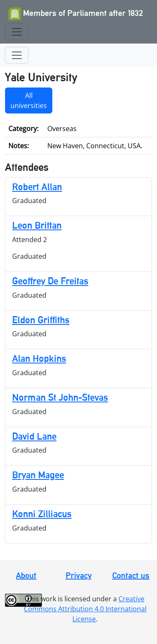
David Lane (34, 436)
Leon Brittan (37, 225)
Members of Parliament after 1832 (76, 14)
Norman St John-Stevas (60, 397)
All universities (29, 100)
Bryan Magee (38, 475)
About (26, 575)
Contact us (131, 575)
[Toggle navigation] (17, 32)
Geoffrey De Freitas (50, 281)
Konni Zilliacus (42, 514)
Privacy (79, 575)
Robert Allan (37, 187)
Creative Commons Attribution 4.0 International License (85, 609)
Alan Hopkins (39, 358)
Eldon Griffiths (41, 320)
